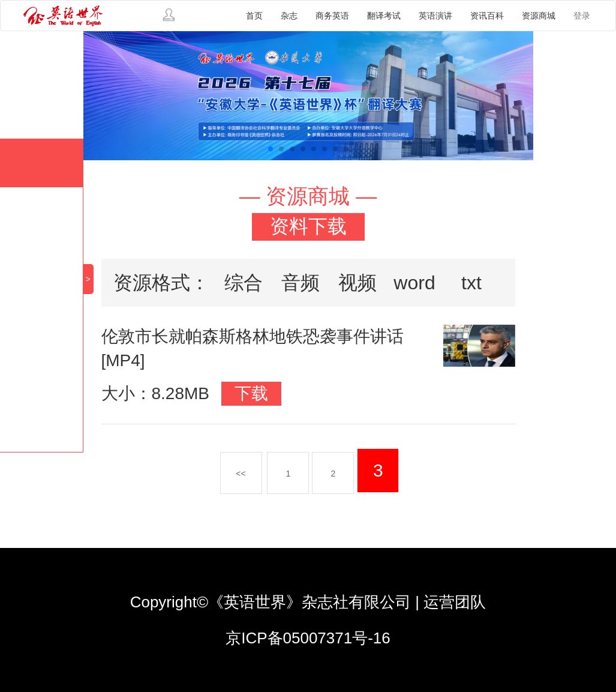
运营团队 (455, 602)
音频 (301, 283)
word (414, 283)
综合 (244, 283)
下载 (251, 393)
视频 (357, 283)
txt (471, 283)
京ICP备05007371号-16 (308, 638)
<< (241, 474)
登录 (582, 16)
